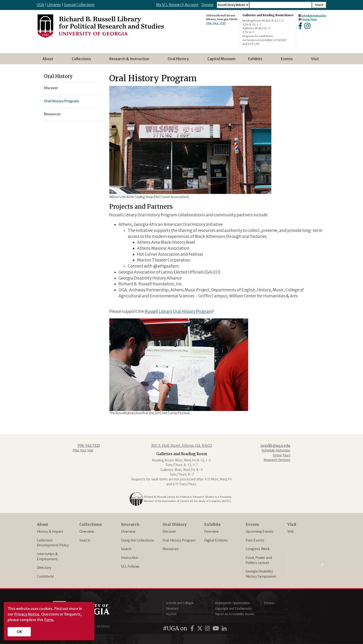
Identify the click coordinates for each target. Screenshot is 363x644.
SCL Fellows (130, 566)
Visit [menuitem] (315, 59)
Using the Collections (138, 540)
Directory (44, 568)
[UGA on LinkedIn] (224, 628)
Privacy (269, 603)
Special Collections (79, 5)
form (49, 620)
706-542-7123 (216, 23)
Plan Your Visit (83, 450)
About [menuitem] (49, 60)
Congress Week (258, 549)
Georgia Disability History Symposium (261, 574)
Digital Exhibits (216, 540)
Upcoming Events (260, 532)
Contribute (45, 576)
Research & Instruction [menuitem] (131, 60)
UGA (40, 5)
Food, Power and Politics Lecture (259, 560)
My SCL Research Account (177, 5)
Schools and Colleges (180, 603)
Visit (291, 532)
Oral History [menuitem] (180, 60)
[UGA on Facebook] (193, 628)
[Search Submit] (319, 5)
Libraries (54, 5)
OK (19, 632)
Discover (169, 532)
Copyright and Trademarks (233, 608)
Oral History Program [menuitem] (61, 101)
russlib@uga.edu (275, 446)
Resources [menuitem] (52, 114)
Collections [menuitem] (83, 60)
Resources (171, 549)
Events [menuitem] (288, 60)
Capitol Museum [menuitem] (221, 59)
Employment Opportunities (232, 603)
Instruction (130, 558)
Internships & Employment (47, 557)
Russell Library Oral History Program (179, 311)
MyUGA (171, 614)
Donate (207, 5)
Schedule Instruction (314, 16)
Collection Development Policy (53, 543)
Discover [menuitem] (51, 88)
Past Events (255, 540)
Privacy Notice (27, 614)
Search (85, 540)
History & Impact (50, 532)
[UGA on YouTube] (216, 628)
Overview (87, 532)
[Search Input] (281, 5)
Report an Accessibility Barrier (235, 614)
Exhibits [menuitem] (257, 60)
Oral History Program (179, 540)
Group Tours (310, 19)
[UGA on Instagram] (208, 628)
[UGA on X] (200, 628)
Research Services (277, 460)
